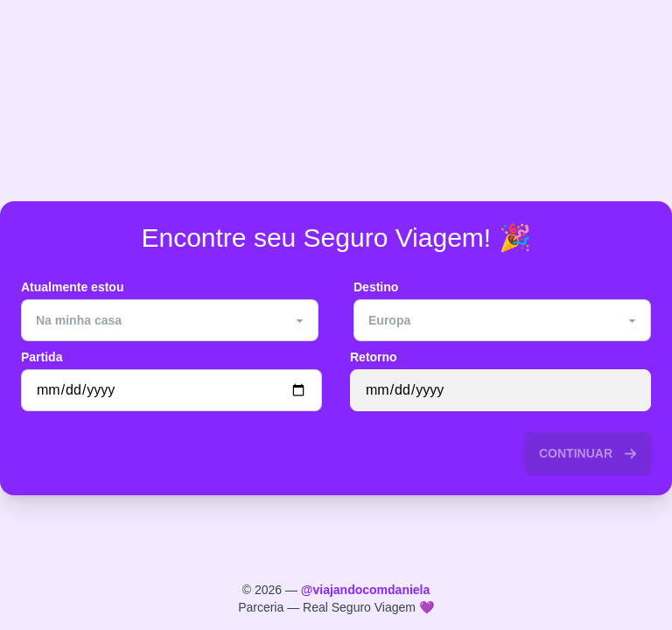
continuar (588, 453)
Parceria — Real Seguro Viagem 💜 (336, 607)
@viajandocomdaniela (365, 590)
